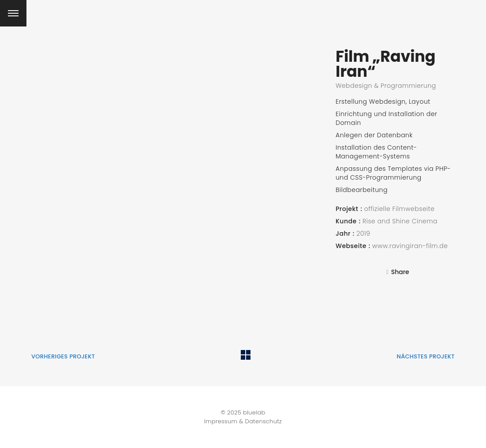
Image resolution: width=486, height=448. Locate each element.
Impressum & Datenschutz (243, 421)
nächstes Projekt (426, 356)
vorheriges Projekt (63, 356)
